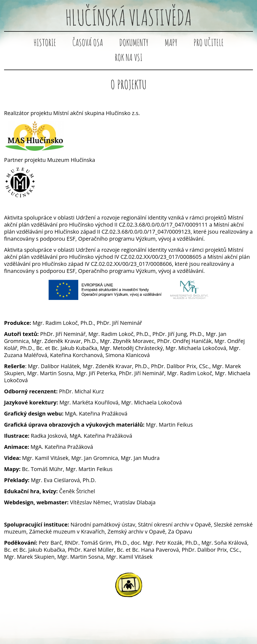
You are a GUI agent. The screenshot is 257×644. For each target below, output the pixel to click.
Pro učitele (209, 42)
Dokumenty (134, 42)
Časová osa (88, 42)
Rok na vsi (129, 57)
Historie (45, 42)
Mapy (171, 42)
